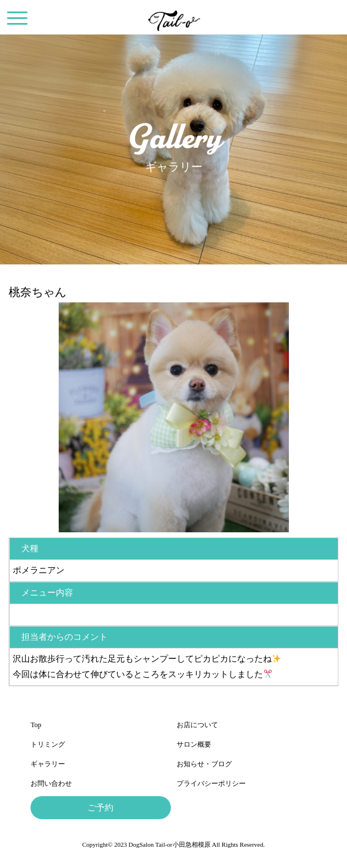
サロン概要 (194, 744)
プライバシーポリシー (211, 783)
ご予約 (100, 808)
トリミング (48, 744)
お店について (197, 725)
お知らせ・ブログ (204, 764)
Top (36, 725)
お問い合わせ (51, 783)
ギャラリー (48, 764)
